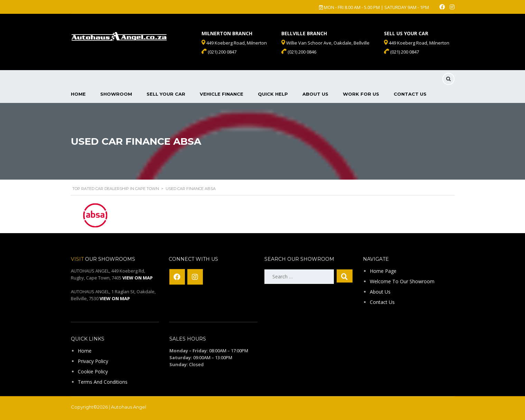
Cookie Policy (93, 371)
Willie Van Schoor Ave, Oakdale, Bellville (325, 43)
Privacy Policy (93, 361)
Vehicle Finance (222, 94)
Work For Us (361, 94)
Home (78, 94)
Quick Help (273, 94)
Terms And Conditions (103, 382)
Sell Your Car (166, 94)
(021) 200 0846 (299, 52)
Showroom (116, 94)
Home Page (383, 271)
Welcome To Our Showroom (402, 281)
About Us (315, 94)
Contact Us (410, 94)
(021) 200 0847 (401, 52)
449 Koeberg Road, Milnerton (417, 43)
